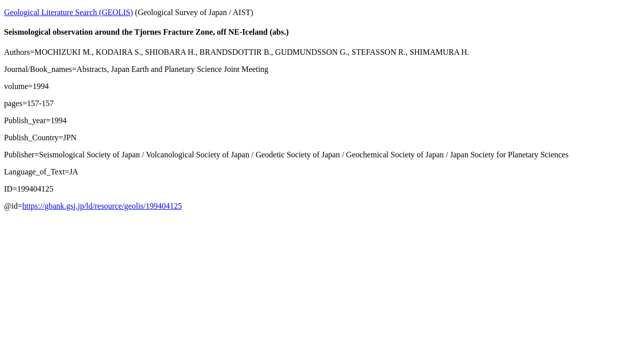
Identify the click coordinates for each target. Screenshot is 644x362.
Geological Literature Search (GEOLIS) (68, 12)
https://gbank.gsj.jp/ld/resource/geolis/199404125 (102, 206)
